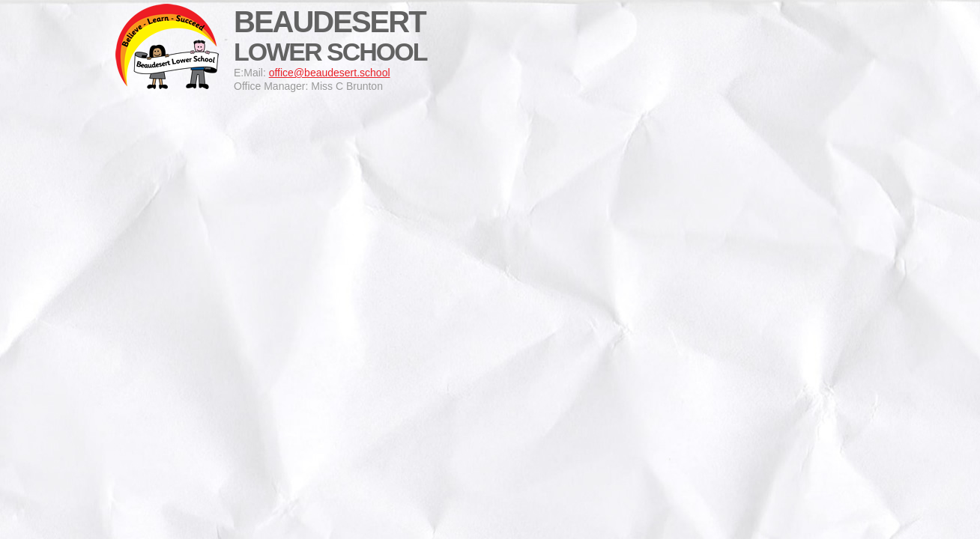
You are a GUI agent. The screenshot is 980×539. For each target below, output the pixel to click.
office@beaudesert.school (330, 73)
